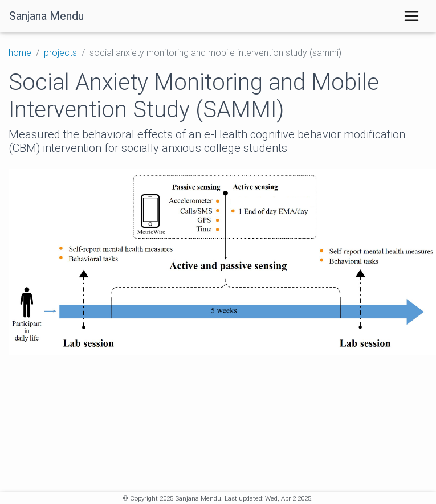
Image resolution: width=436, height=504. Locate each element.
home (20, 52)
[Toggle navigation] (411, 16)
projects (60, 52)
